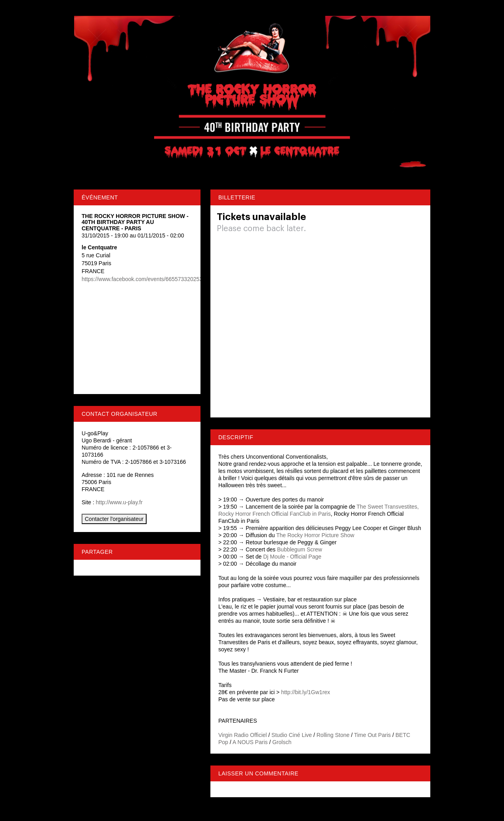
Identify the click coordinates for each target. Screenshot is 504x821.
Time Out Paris (372, 735)
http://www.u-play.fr (119, 502)
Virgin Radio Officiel (242, 735)
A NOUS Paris (250, 742)
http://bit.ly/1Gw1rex (305, 692)
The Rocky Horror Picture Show (315, 535)
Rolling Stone (333, 735)
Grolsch (282, 742)
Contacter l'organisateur (114, 519)
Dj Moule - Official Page (292, 557)
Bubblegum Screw (300, 549)
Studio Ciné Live (292, 735)
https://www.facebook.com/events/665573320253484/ (147, 279)
